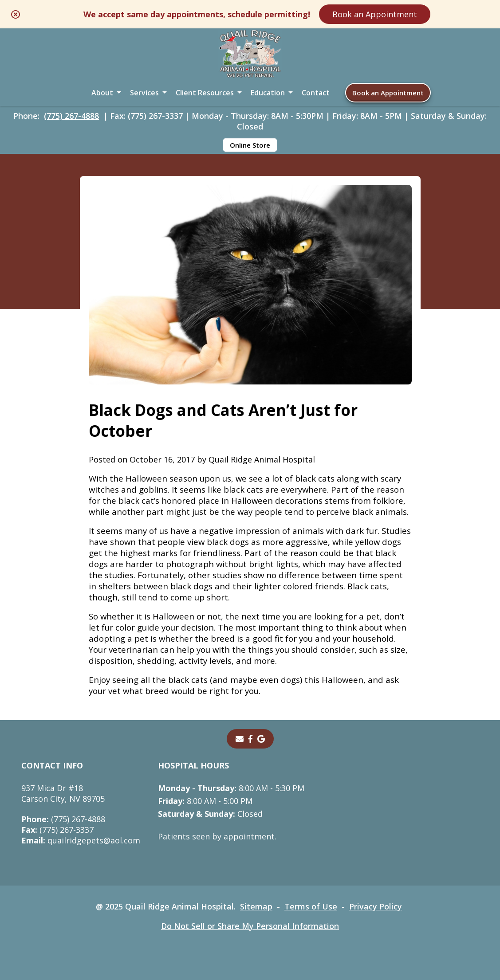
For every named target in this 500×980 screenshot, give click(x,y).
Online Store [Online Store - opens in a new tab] (250, 145)
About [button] (102, 93)
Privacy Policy (376, 906)
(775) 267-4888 (71, 116)
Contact (316, 93)
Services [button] (144, 93)
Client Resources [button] (205, 93)
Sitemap (256, 906)
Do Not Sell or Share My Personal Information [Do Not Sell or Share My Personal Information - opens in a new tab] (250, 926)
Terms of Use (311, 906)
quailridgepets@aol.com (81, 840)
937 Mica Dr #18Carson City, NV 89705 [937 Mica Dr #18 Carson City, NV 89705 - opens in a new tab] (63, 793)
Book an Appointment (375, 14)
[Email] (240, 739)
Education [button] (268, 93)
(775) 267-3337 (57, 830)
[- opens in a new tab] (250, 739)
